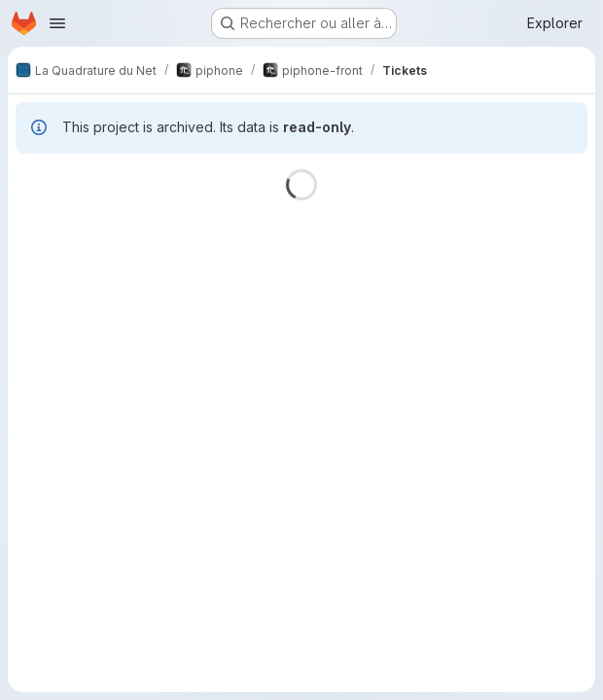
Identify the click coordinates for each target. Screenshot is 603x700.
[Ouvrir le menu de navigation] (57, 23)
